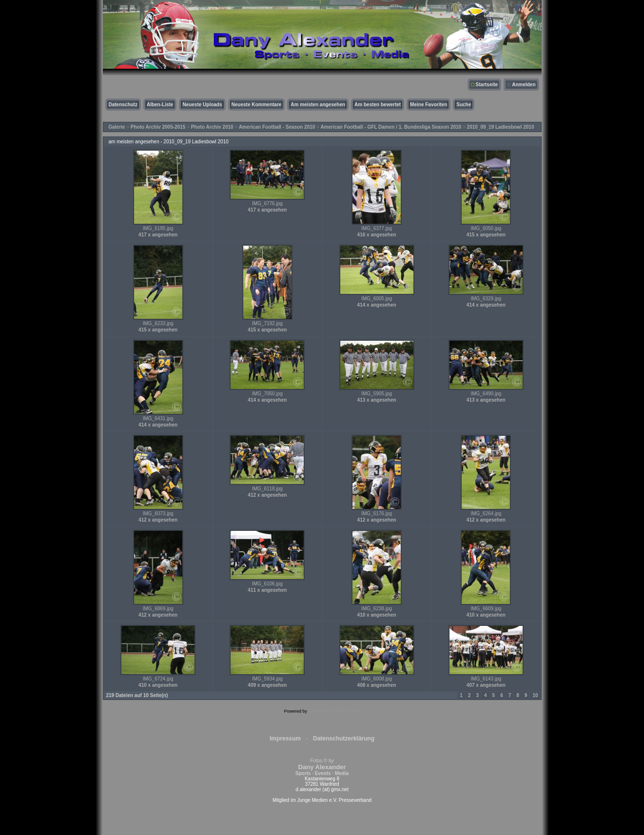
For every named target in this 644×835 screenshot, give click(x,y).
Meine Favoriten (429, 105)
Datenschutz (123, 105)
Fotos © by (322, 767)
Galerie (117, 127)
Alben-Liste (160, 105)
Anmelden (524, 85)
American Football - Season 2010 (277, 127)
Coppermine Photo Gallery (334, 711)
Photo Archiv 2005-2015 (158, 127)
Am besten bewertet (378, 105)
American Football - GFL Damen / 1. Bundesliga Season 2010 (391, 127)
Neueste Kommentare (257, 105)
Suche (464, 105)
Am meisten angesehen (318, 105)
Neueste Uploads (202, 105)
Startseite (487, 85)
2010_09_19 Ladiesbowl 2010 (501, 127)
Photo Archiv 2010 (212, 127)
